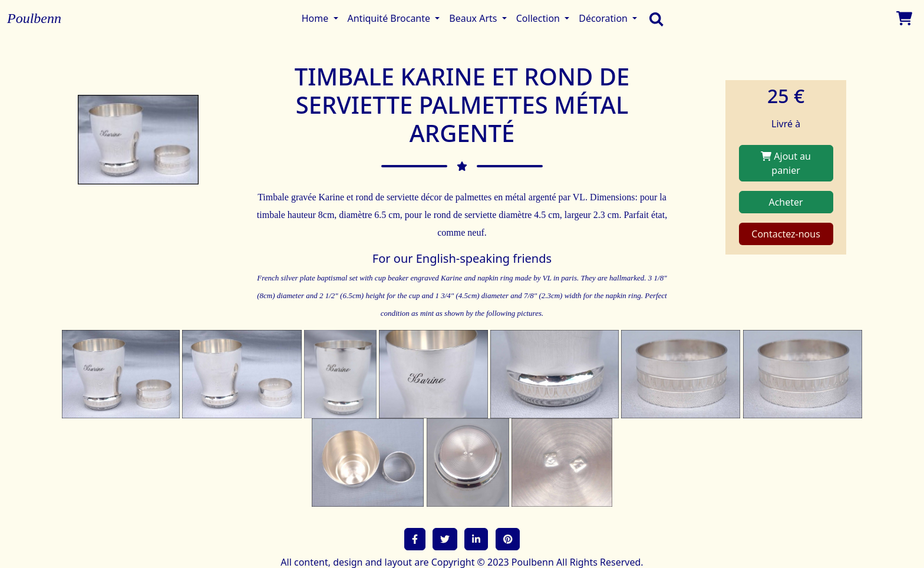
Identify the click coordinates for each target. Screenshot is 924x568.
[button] (415, 539)
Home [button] (316, 18)
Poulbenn (34, 18)
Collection (539, 18)
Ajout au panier (786, 163)
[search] (654, 18)
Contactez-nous (786, 234)
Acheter (786, 202)
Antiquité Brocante (390, 18)
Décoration (604, 18)
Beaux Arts (474, 18)
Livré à (786, 124)
